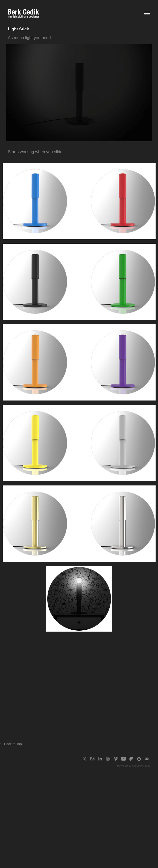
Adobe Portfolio (141, 766)
